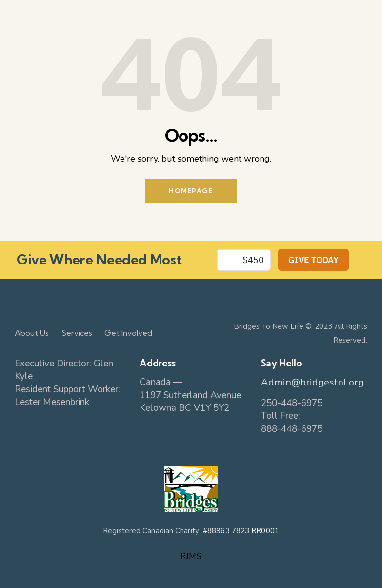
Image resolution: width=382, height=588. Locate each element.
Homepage (191, 191)
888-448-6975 (292, 429)
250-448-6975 (292, 403)
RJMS (191, 557)
